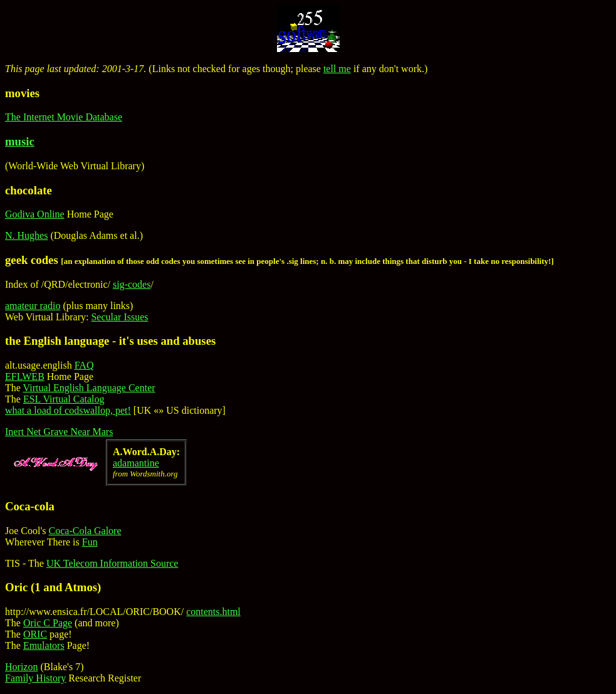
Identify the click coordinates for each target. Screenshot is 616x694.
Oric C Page (48, 623)
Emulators (44, 645)
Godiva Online (35, 214)
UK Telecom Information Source (112, 563)
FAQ (84, 365)
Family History (35, 678)
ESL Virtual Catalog (64, 399)
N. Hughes (26, 235)
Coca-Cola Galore (85, 531)
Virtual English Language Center (89, 388)
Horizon (21, 667)
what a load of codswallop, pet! (68, 410)
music (20, 141)
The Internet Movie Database (64, 117)
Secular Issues (119, 317)
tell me (337, 69)
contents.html (213, 612)
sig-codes (132, 284)
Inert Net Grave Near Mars (59, 432)
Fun (90, 542)
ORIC (35, 634)
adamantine (136, 463)
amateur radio (33, 306)
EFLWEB (25, 376)
